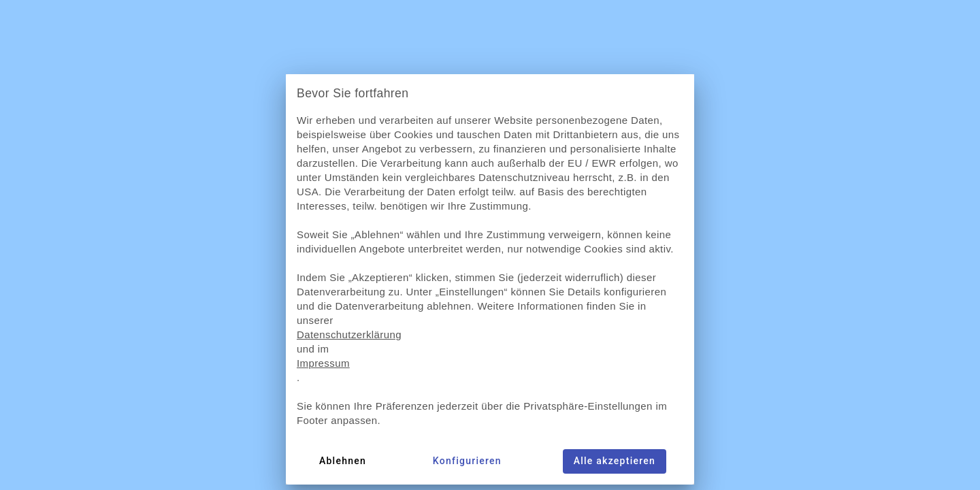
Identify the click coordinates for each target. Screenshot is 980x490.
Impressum (323, 363)
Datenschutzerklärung (349, 334)
